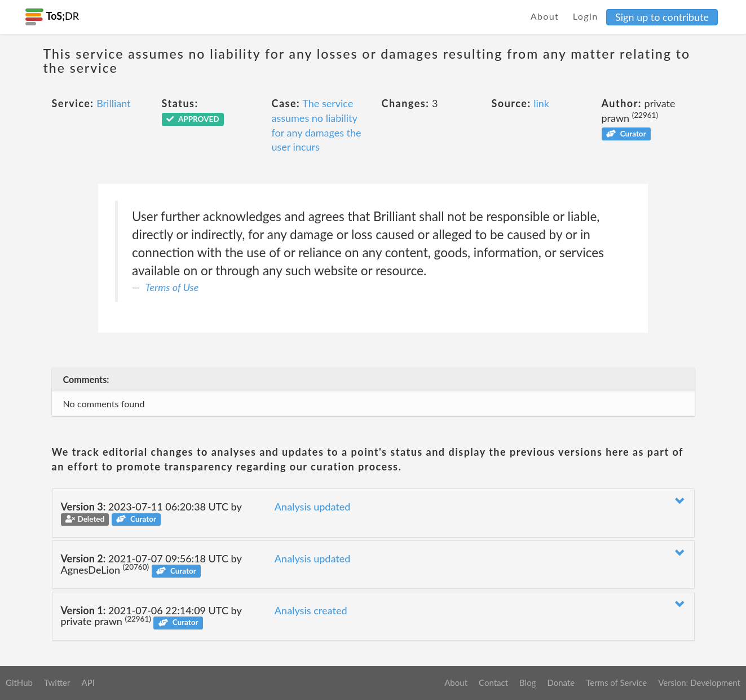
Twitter (57, 683)
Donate (561, 683)
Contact (493, 683)
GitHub (19, 683)
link (541, 103)
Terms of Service (616, 683)
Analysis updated (313, 507)
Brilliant (113, 103)
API (88, 683)
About (545, 16)
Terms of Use (172, 287)
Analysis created (311, 610)
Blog (528, 683)
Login (586, 16)
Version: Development (699, 683)
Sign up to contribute (662, 17)
